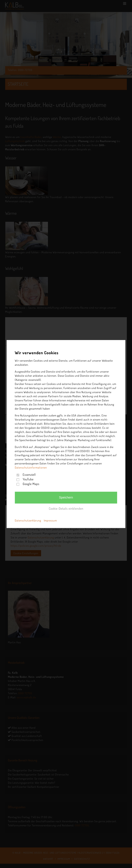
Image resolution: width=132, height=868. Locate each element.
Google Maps (31, 484)
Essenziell (29, 475)
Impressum (50, 520)
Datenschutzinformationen (31, 468)
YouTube (28, 479)
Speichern (66, 497)
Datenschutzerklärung (28, 520)
